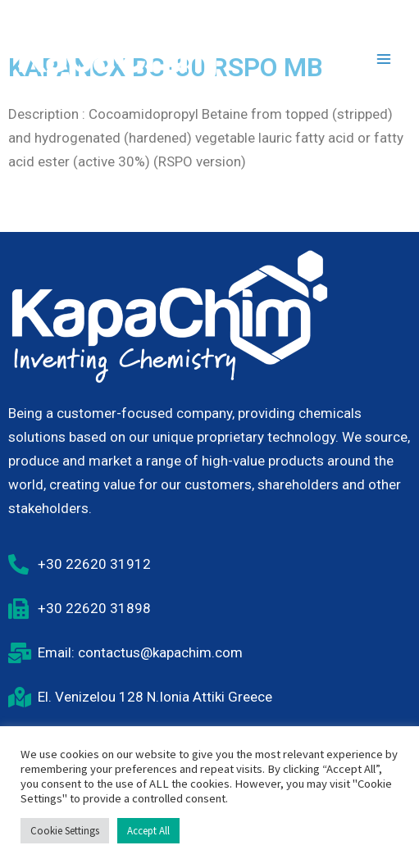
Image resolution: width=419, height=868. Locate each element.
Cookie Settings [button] (65, 831)
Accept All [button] (148, 831)
